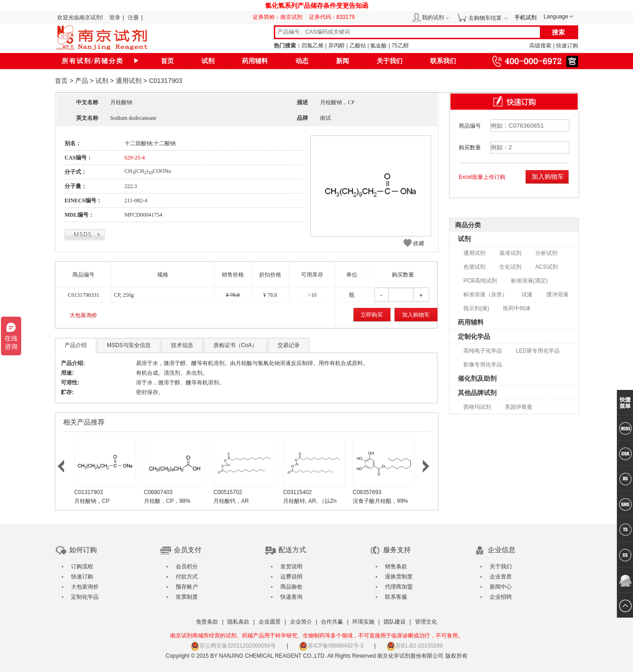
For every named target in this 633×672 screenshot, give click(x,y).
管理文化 (426, 622)
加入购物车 (416, 315)
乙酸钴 (358, 46)
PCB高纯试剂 (480, 281)
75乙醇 (400, 46)
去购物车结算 (485, 18)
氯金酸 (379, 46)
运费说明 (291, 577)
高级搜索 (540, 46)
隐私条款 (238, 622)
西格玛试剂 (477, 407)
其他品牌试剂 (477, 393)
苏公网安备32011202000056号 (233, 646)
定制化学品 (474, 336)
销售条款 (396, 566)
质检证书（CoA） (235, 345)
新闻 (343, 61)
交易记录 (289, 345)
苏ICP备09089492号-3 (331, 646)
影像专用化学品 (483, 365)
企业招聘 (501, 597)
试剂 (208, 61)
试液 (527, 295)
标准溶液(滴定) (529, 281)
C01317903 (89, 492)
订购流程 (82, 566)
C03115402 (297, 492)
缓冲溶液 (557, 295)
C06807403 (158, 492)
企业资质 (501, 577)
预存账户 (187, 587)
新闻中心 (501, 587)
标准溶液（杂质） (485, 295)
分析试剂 (546, 253)
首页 (167, 61)
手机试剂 (526, 18)
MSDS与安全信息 (129, 345)
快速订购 (567, 46)
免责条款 (207, 622)
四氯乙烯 (313, 46)
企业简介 (301, 622)
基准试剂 (510, 253)
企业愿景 (270, 622)
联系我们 (443, 61)
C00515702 (228, 492)
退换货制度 (399, 577)
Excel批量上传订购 (482, 177)
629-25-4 (135, 158)
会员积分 (187, 566)
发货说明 (291, 566)
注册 (133, 18)
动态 (302, 61)
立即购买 (372, 315)
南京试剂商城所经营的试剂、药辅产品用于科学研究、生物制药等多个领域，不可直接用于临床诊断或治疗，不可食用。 (317, 636)
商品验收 (291, 587)
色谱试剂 (474, 267)
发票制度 (187, 597)
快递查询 (291, 597)
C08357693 (367, 492)
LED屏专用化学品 (538, 351)
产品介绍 (76, 345)
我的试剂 (433, 18)
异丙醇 (337, 46)
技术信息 (182, 345)
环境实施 (363, 622)
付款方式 (187, 577)
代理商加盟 (399, 587)
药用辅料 (255, 61)
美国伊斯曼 (519, 407)
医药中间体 (517, 308)
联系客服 (396, 597)
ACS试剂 (547, 267)
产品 (82, 81)
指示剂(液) (476, 308)
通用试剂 (129, 81)
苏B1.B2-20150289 (414, 646)
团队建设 (395, 622)
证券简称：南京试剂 (280, 17)
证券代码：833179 (332, 17)
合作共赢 (332, 622)
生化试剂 (510, 267)
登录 (115, 18)
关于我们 (390, 61)
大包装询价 (83, 315)
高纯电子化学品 (483, 351)
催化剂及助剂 (477, 378)
